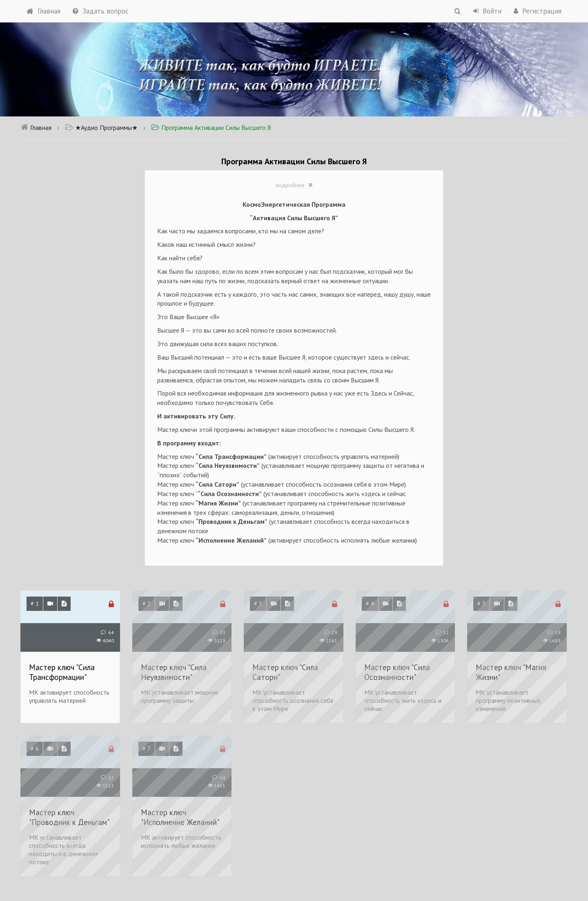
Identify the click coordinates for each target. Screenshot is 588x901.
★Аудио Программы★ (101, 127)
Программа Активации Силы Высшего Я (211, 127)
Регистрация (538, 11)
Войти (487, 11)
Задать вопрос (101, 11)
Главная (43, 11)
